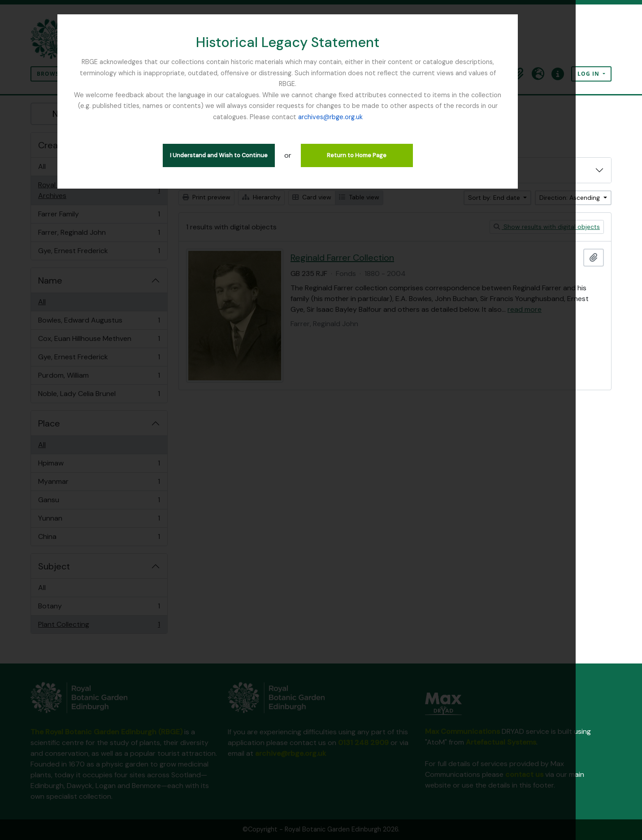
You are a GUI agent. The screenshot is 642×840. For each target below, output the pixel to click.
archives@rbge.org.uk (321, 106)
